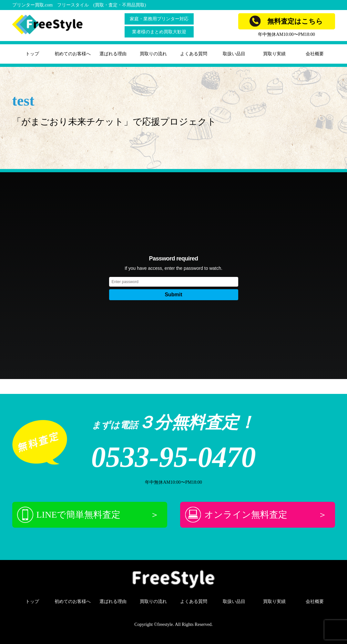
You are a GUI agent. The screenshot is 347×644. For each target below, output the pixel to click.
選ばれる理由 (113, 54)
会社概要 (315, 54)
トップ (32, 54)
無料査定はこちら (286, 21)
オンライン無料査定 (256, 515)
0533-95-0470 (174, 457)
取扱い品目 (234, 54)
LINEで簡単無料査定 (88, 515)
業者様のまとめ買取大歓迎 (159, 32)
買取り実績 (274, 54)
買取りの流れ (153, 54)
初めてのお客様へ (73, 54)
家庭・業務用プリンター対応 (159, 19)
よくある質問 (194, 54)
